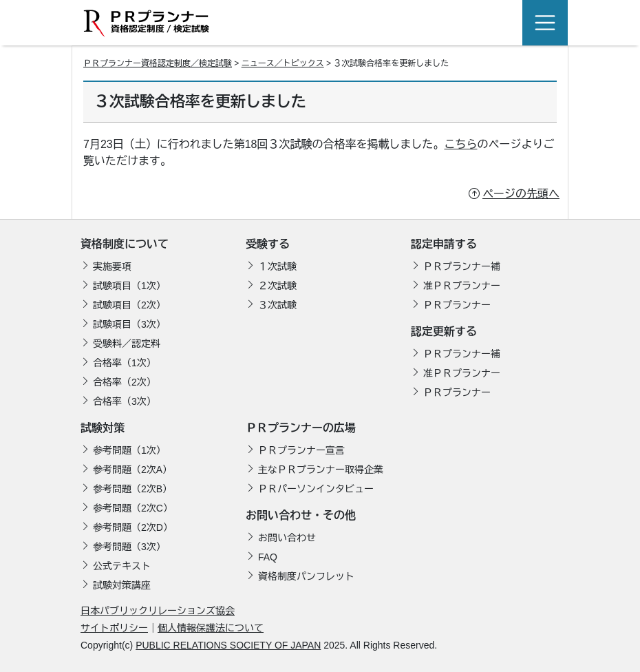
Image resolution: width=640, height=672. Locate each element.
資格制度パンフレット (306, 576)
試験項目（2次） (129, 305)
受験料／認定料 (127, 344)
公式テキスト (122, 566)
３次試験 (277, 305)
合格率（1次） (125, 363)
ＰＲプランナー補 (462, 266)
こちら (461, 144)
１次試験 (277, 266)
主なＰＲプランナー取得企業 (321, 470)
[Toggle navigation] (545, 23)
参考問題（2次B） (132, 489)
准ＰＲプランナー (462, 286)
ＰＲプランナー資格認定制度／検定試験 (158, 63)
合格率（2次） (125, 382)
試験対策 (103, 428)
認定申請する (444, 244)
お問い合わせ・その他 (301, 515)
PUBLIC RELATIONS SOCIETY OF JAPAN (228, 645)
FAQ (268, 557)
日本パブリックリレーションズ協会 (158, 611)
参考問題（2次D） (133, 527)
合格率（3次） (125, 401)
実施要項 (112, 266)
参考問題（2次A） (132, 470)
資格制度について (125, 244)
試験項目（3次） (129, 324)
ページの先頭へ (521, 194)
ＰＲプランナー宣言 (301, 450)
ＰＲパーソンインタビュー (316, 489)
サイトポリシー (114, 628)
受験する (268, 244)
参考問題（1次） (129, 450)
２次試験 (277, 286)
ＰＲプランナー (457, 305)
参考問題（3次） (129, 547)
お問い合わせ (287, 538)
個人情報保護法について (211, 628)
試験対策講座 (122, 585)
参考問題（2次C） (133, 508)
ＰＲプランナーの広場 (301, 428)
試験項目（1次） (129, 286)
